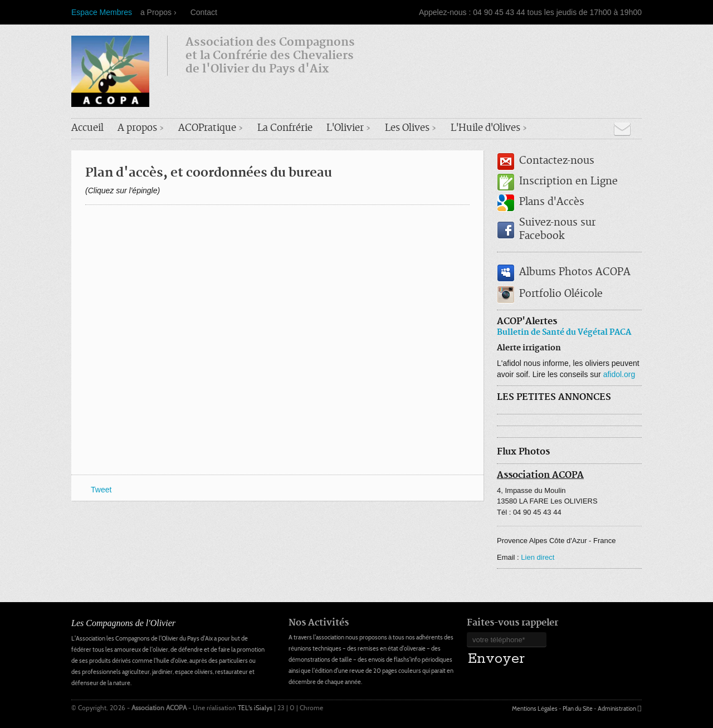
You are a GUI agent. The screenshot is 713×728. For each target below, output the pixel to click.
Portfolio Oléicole (561, 294)
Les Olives (407, 128)
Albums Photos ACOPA (575, 273)
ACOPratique (207, 128)
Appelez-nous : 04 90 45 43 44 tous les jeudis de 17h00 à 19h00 (530, 12)
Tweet (101, 490)
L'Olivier (345, 128)
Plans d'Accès (552, 202)
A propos (137, 128)
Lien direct (538, 557)
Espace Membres (102, 12)
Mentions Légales (535, 709)
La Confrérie (285, 128)
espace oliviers (194, 672)
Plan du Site (578, 709)
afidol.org (619, 374)
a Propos (156, 12)
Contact (204, 12)
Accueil (87, 128)
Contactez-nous (557, 161)
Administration (617, 709)
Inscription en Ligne (568, 182)
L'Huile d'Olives (485, 128)
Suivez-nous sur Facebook (557, 230)
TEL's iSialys (256, 708)
